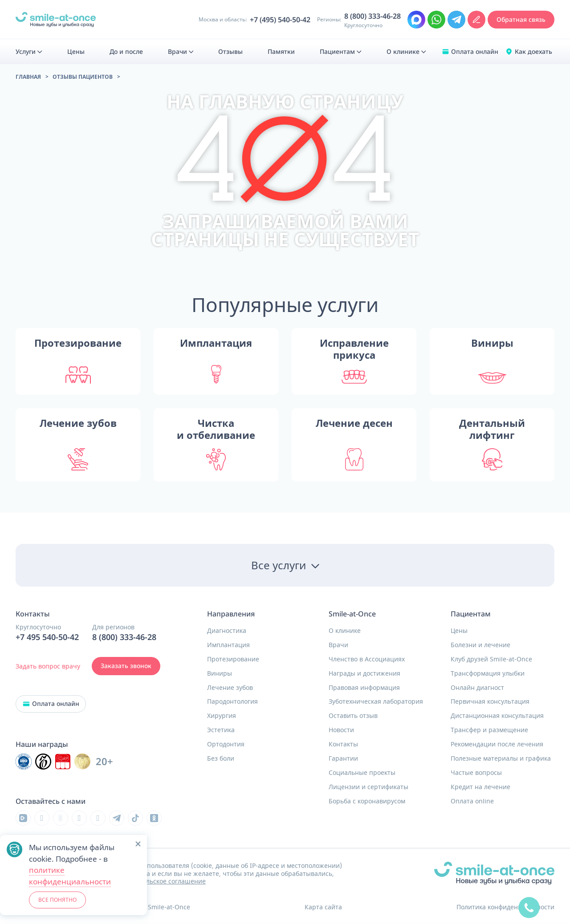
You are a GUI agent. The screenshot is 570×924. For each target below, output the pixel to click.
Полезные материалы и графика (501, 758)
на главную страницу (285, 101)
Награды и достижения (364, 673)
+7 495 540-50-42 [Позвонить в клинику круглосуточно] (47, 637)
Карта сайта (323, 907)
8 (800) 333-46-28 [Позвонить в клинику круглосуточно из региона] (373, 16)
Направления (231, 614)
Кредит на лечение (480, 787)
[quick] (529, 908)
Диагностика (227, 631)
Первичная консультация (490, 701)
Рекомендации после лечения (497, 744)
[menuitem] (29, 52)
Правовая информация (364, 688)
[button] (138, 844)
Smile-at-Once (352, 614)
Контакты (343, 744)
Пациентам (471, 614)
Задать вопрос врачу (48, 666)
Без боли (221, 758)
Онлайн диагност (477, 688)
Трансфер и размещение (489, 730)
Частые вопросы (476, 773)
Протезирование (233, 659)
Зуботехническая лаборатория (376, 701)
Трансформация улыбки (488, 673)
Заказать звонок (126, 666)
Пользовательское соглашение (158, 881)
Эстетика (221, 730)
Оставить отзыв (353, 716)
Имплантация (228, 645)
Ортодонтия (226, 744)
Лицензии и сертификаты (368, 787)
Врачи (338, 645)
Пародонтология (232, 701)
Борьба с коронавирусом (367, 801)
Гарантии (343, 758)
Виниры (220, 673)
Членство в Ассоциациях (367, 659)
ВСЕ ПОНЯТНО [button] (57, 900)
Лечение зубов (230, 688)
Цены (459, 631)
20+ (104, 762)
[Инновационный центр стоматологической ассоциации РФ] (24, 762)
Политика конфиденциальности (505, 907)
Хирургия (222, 716)
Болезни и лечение (480, 645)
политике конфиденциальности (70, 876)
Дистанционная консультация (497, 716)
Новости (341, 730)
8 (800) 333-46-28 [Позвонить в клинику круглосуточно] (124, 637)
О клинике (345, 631)
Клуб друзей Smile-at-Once (491, 659)
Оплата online (472, 801)
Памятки (281, 52)
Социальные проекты (362, 773)
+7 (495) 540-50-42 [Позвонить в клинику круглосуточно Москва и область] (280, 20)
